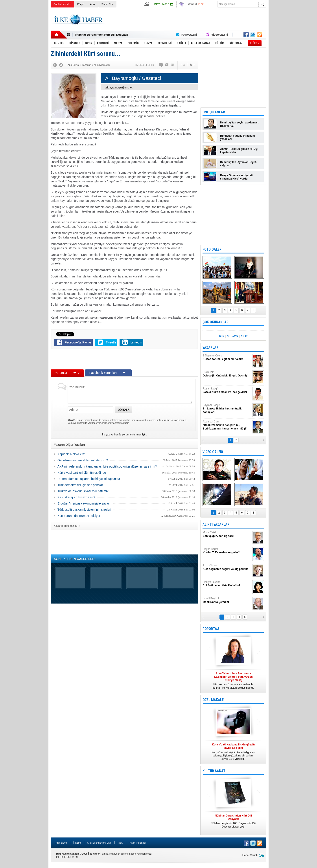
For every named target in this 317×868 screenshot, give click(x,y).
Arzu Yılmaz (227, 567)
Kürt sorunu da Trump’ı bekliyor (79, 516)
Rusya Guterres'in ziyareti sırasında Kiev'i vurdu (236, 177)
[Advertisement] (288, 77)
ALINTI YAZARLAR (216, 524)
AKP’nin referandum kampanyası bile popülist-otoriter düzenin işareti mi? (107, 466)
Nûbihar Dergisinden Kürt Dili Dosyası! (102, 35)
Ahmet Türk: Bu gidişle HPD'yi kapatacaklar (239, 151)
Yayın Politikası (137, 843)
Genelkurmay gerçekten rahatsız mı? (83, 460)
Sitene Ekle (107, 4)
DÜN (222, 336)
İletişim (77, 843)
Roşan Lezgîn (227, 390)
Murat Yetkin (227, 534)
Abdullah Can (227, 425)
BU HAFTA (232, 336)
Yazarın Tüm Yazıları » (67, 526)
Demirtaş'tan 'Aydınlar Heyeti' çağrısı (239, 164)
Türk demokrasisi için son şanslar (80, 485)
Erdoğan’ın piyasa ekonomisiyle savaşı (84, 503)
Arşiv (93, 4)
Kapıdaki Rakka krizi (71, 454)
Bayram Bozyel (227, 409)
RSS (120, 843)
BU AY (244, 336)
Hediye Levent (227, 584)
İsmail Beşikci (227, 600)
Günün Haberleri (62, 4)
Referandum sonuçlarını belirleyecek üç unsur (89, 479)
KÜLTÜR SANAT (214, 771)
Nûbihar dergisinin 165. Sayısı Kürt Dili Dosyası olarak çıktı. (233, 821)
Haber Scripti (250, 855)
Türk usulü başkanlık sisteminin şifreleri (84, 510)
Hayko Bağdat (227, 551)
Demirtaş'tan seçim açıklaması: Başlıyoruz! (240, 124)
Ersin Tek (227, 374)
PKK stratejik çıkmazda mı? (76, 497)
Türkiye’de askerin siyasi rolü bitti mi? (83, 491)
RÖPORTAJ (211, 629)
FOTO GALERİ (212, 249)
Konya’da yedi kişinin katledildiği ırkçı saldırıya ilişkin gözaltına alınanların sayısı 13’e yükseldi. (233, 752)
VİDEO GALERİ (213, 452)
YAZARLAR (210, 348)
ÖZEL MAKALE (213, 700)
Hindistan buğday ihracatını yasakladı (237, 137)
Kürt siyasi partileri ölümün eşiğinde (82, 473)
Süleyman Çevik (227, 357)
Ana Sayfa (61, 843)
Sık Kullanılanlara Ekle (99, 843)
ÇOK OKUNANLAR (216, 322)
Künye (81, 4)
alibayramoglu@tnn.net (119, 88)
